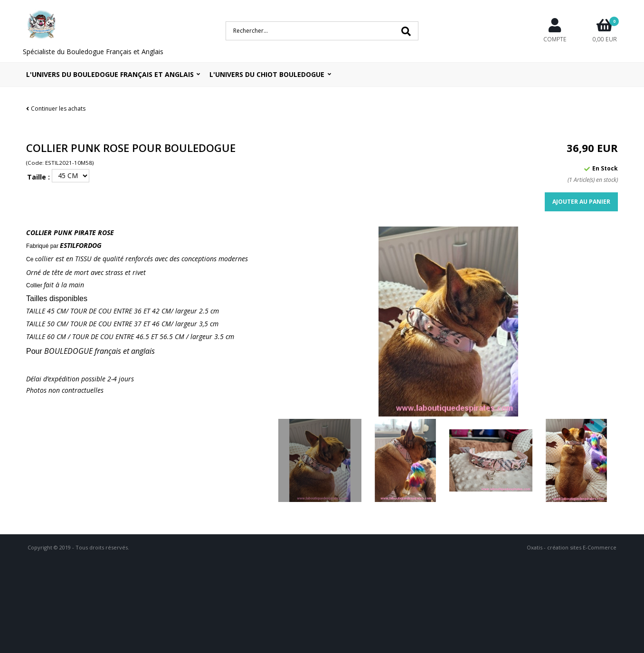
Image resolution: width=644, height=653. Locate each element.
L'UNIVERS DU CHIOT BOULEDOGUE (267, 74)
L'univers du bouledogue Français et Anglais (110, 74)
